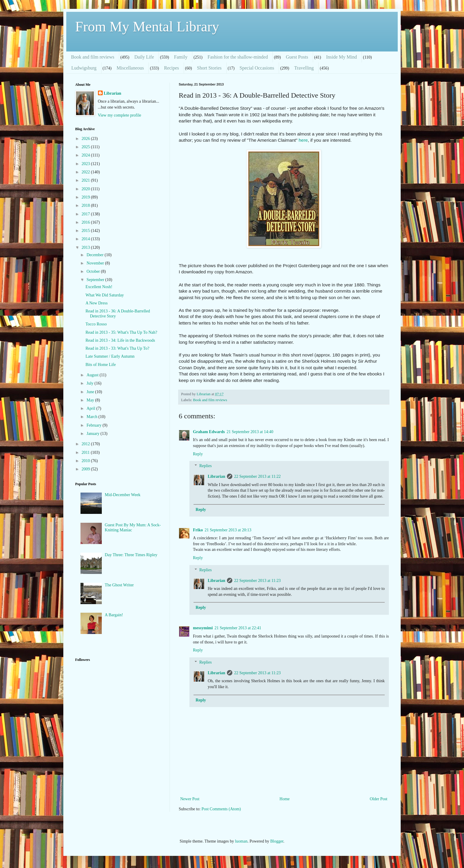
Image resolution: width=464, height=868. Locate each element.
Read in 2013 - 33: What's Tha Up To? (117, 348)
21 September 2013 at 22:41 (238, 628)
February (94, 425)
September (96, 280)
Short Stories (209, 68)
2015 (86, 231)
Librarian (216, 476)
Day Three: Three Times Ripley (131, 555)
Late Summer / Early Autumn (110, 356)
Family (181, 57)
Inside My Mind (341, 57)
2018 (86, 205)
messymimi (203, 628)
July (90, 383)
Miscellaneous (130, 68)
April (91, 408)
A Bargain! (114, 615)
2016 (86, 222)
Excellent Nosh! (99, 287)
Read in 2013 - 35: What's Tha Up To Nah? (121, 332)
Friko (198, 530)
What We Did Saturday (105, 295)
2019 (86, 197)
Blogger (277, 841)
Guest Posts (297, 57)
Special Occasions (257, 68)
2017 (86, 214)
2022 (86, 172)
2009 (86, 469)
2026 (86, 139)
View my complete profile (120, 115)
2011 (86, 452)
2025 (86, 147)
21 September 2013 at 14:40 (250, 432)
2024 (86, 155)
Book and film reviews (93, 57)
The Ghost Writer (119, 585)
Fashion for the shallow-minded (238, 57)
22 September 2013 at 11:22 (257, 476)
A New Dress (97, 303)
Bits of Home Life (101, 365)
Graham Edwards (209, 432)
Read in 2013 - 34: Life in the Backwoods (120, 340)
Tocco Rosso (96, 324)
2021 (86, 180)
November (96, 263)
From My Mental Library (147, 26)
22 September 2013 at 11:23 (257, 581)
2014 (86, 239)
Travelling (304, 68)
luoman (241, 841)
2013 (86, 247)
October (94, 271)
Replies (205, 466)
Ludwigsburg (84, 68)
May (91, 400)
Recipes (171, 68)
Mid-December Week (123, 495)
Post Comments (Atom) (221, 809)
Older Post (379, 799)
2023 (86, 164)
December (95, 255)
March (92, 417)
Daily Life (144, 57)
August (93, 375)
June (91, 392)
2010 (86, 461)
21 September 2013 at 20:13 (228, 530)
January (93, 434)
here (303, 140)
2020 (86, 189)
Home (285, 799)
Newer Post (190, 799)
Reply (198, 454)
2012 (86, 444)
